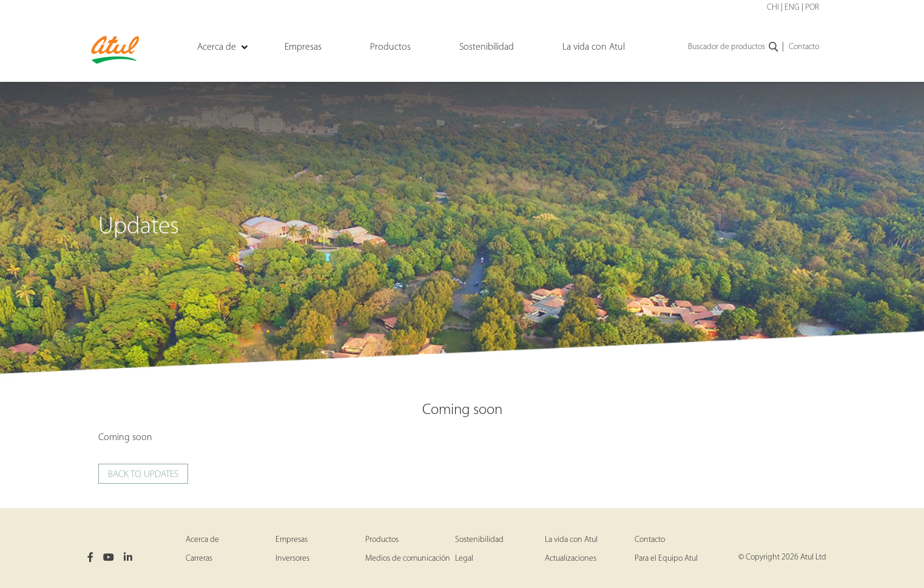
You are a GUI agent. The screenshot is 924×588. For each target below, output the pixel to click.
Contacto (804, 47)
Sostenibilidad (479, 540)
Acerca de (202, 540)
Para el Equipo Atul (666, 559)
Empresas (292, 540)
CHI (773, 8)
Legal (464, 559)
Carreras (199, 559)
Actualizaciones (571, 559)
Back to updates (143, 475)
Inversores (292, 559)
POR (812, 8)
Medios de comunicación (408, 559)
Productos (382, 540)
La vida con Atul (571, 540)
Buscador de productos (734, 47)
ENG (792, 8)
